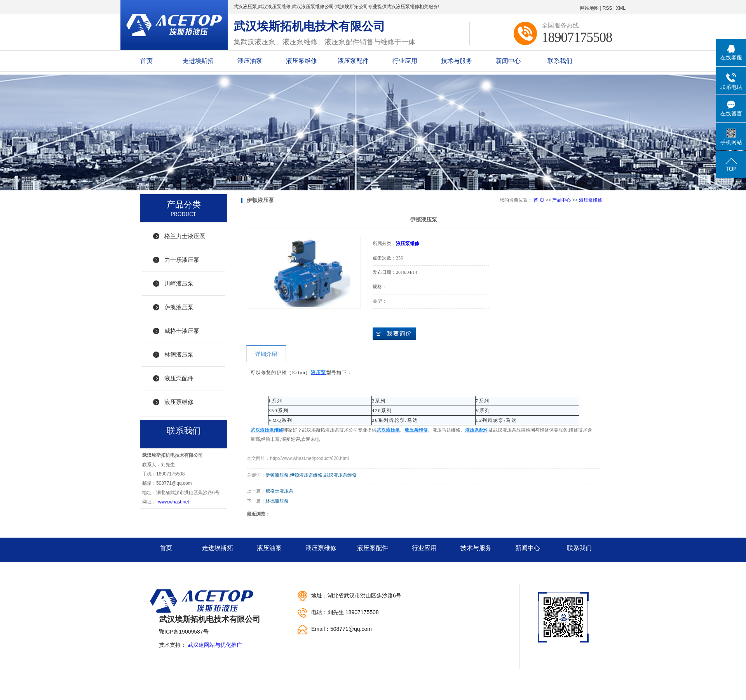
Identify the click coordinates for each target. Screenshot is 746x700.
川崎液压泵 (179, 283)
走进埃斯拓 (198, 61)
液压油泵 (250, 61)
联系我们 (560, 61)
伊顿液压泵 (277, 475)
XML (621, 8)
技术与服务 (457, 61)
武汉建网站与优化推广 (215, 645)
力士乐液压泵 (182, 260)
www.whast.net (174, 502)
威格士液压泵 (182, 331)
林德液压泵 (179, 354)
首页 (146, 61)
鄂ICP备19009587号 (184, 632)
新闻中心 (508, 61)
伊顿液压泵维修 (306, 475)
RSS (607, 8)
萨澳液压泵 (179, 307)
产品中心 (561, 200)
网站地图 (589, 8)
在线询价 (394, 334)
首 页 (539, 200)
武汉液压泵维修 (340, 475)
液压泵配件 (353, 61)
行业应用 (405, 61)
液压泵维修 (302, 61)
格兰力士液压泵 (185, 236)
